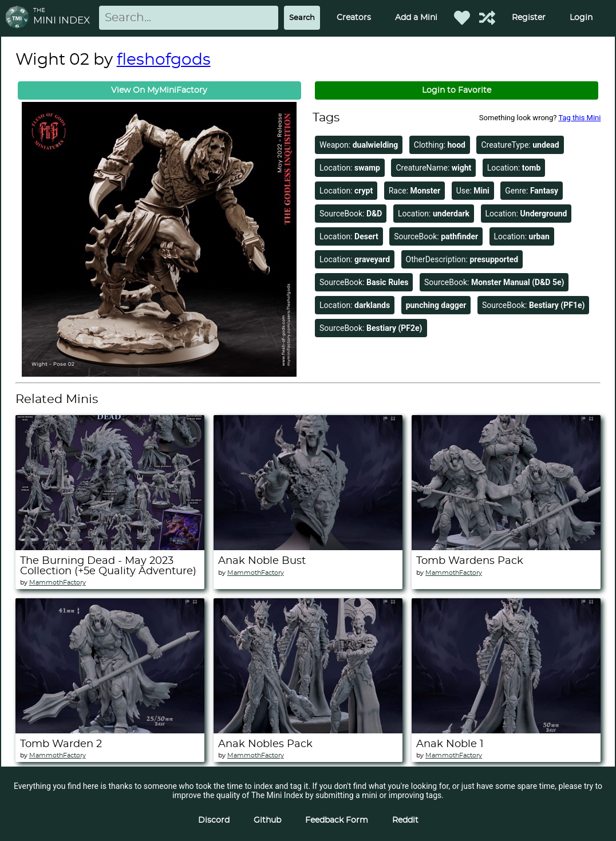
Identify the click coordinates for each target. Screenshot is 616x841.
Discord (214, 820)
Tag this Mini (579, 118)
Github (267, 820)
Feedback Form (337, 820)
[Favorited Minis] (462, 18)
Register (529, 18)
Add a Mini (416, 18)
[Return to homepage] (19, 18)
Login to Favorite (457, 90)
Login (581, 18)
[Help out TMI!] (487, 18)
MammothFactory (58, 583)
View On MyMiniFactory (159, 90)
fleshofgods (164, 60)
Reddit (405, 820)
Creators (354, 18)
